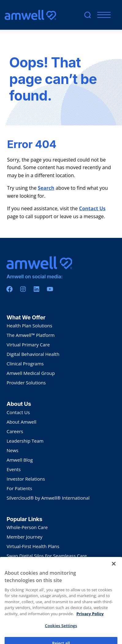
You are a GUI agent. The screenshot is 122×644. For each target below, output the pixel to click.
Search (46, 188)
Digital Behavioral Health (33, 354)
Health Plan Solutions (29, 326)
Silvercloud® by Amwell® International (48, 498)
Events (13, 469)
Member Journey (24, 537)
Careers (15, 431)
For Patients (19, 488)
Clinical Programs (25, 364)
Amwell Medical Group (30, 373)
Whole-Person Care (27, 527)
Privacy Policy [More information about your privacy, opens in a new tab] (90, 625)
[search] (88, 15)
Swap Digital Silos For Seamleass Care (47, 556)
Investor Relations (26, 479)
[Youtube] (50, 289)
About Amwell (21, 422)
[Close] (114, 575)
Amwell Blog (20, 460)
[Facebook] (10, 289)
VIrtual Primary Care (28, 345)
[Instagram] (23, 289)
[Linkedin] (36, 289)
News (12, 450)
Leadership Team (25, 441)
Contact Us (92, 208)
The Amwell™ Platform (30, 335)
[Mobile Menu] (103, 15)
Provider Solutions (26, 383)
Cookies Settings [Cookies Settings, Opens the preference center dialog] (61, 637)
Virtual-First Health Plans (33, 546)
